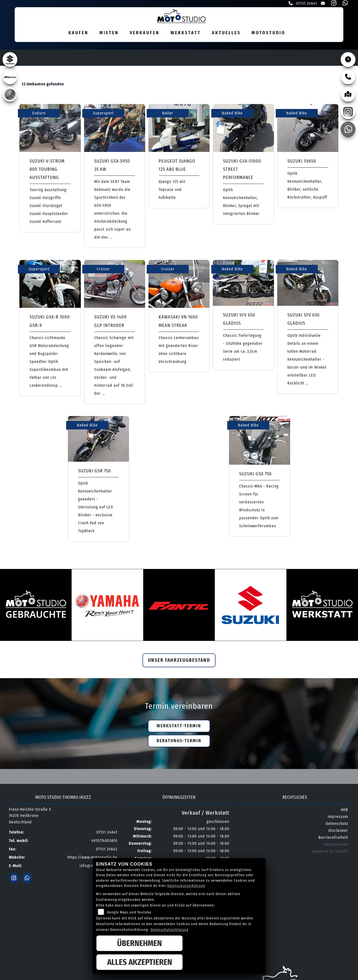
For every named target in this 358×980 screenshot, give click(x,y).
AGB (344, 811)
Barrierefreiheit (333, 838)
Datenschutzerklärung (186, 886)
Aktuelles (226, 33)
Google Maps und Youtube (129, 912)
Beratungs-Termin (179, 742)
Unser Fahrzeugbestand (179, 661)
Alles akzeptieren (140, 962)
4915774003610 (104, 842)
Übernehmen (139, 943)
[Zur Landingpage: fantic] (10, 78)
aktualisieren (336, 845)
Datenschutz (337, 824)
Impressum (338, 818)
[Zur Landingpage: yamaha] (10, 95)
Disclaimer (338, 831)
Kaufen (78, 33)
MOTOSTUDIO (268, 33)
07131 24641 (303, 3)
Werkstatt (186, 33)
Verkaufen (145, 33)
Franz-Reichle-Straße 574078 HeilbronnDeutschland (30, 817)
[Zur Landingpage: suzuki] (10, 61)
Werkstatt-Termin (179, 727)
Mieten (109, 33)
